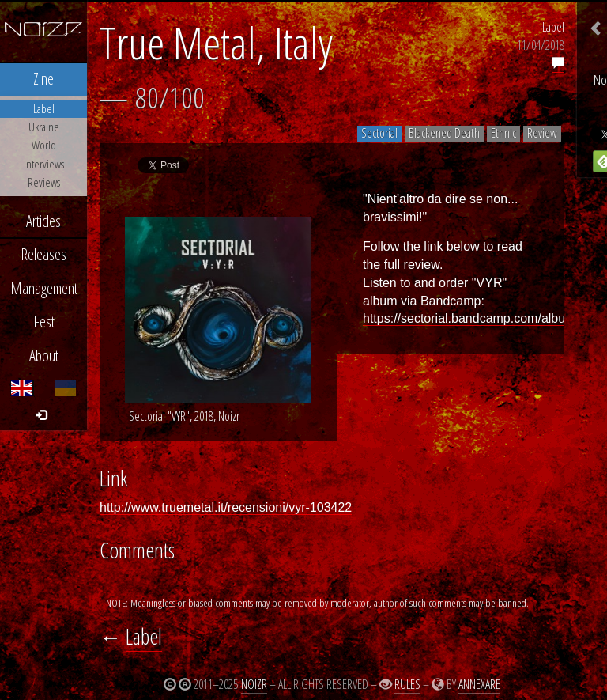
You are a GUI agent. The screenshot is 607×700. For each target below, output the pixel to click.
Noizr (254, 684)
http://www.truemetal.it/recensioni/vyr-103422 (226, 507)
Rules (407, 684)
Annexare (479, 684)
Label (553, 27)
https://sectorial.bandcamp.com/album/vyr (479, 318)
